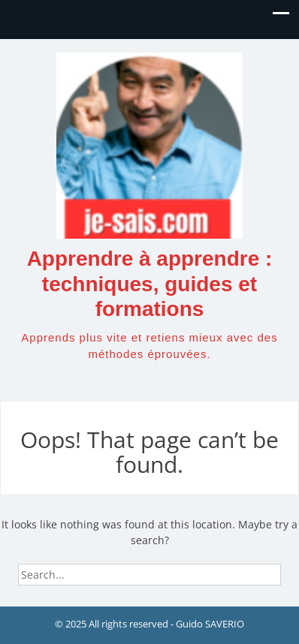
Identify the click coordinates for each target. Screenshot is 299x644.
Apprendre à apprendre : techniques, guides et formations (150, 284)
